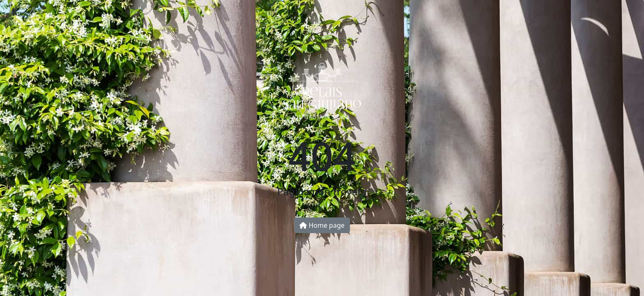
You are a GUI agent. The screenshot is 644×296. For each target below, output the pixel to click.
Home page (322, 225)
